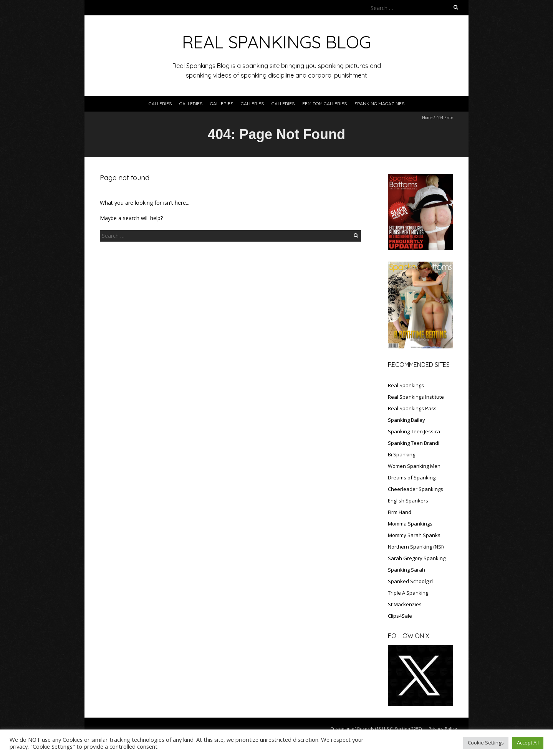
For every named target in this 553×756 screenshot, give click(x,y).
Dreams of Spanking (412, 477)
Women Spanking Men (414, 466)
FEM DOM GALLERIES (325, 104)
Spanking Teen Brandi (414, 443)
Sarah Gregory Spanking (417, 558)
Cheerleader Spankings (416, 489)
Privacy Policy (443, 729)
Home (427, 118)
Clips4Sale (400, 616)
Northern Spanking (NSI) (416, 547)
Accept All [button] (528, 743)
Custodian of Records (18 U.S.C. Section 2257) (376, 729)
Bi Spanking (402, 454)
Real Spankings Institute (416, 397)
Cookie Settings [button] (486, 743)
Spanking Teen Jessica (414, 431)
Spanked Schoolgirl (410, 581)
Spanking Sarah (406, 570)
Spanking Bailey (406, 420)
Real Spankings (406, 385)
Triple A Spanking (408, 593)
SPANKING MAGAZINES (379, 104)
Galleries (160, 104)
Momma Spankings (410, 524)
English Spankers (408, 501)
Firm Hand (400, 512)
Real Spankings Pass (412, 408)
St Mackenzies (405, 604)
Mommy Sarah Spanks (414, 535)
